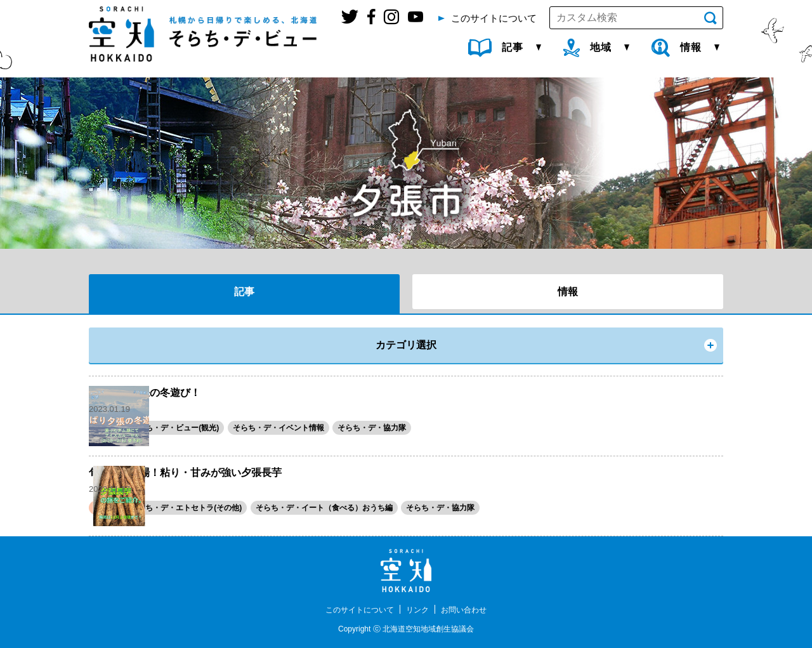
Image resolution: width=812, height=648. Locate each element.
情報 (568, 292)
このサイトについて (354, 609)
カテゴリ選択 (406, 345)
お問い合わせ (471, 609)
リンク (419, 609)
